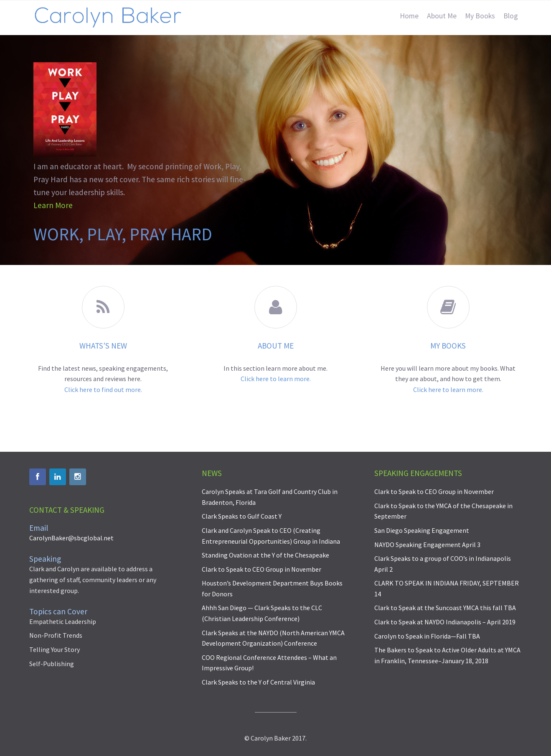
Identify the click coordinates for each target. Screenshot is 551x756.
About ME (276, 346)
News (212, 473)
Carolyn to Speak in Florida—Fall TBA (427, 636)
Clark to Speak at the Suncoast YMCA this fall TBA (445, 608)
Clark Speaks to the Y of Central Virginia (258, 682)
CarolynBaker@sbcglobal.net (71, 538)
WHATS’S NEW (103, 346)
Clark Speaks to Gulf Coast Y (242, 516)
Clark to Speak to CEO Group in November (262, 569)
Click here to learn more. (276, 379)
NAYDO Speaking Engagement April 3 (427, 545)
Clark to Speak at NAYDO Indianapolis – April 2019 (445, 622)
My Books (448, 346)
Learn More (53, 205)
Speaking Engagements (418, 473)
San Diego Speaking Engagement (422, 530)
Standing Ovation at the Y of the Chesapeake (265, 555)
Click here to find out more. (103, 389)
